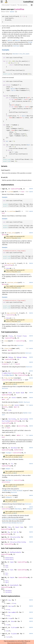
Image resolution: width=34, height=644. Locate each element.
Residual (10, 375)
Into (13, 621)
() (24, 16)
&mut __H (5, 399)
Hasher (14, 398)
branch (6, 507)
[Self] (5, 407)
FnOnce (8, 268)
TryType (8, 453)
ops (12, 9)
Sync (12, 570)
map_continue (12, 313)
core (8, 9)
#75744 (19, 238)
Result (18, 364)
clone (6, 341)
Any (10, 600)
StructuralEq (15, 537)
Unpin (12, 577)
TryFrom (14, 627)
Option (4, 235)
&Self (10, 350)
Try (3, 375)
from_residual (9, 378)
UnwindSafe (14, 585)
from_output (8, 495)
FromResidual (7, 373)
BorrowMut (12, 612)
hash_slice (8, 405)
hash (6, 398)
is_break (10, 192)
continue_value (12, 282)
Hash (10, 393)
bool (23, 192)
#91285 (20, 457)
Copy (9, 527)
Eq (9, 532)
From (10, 618)
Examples (6, 50)
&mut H (16, 407)
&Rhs (18, 435)
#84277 (15, 384)
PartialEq (12, 419)
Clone (11, 336)
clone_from (8, 348)
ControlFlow (28, 2)
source (12, 12)
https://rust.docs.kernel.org (15, 643)
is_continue (11, 211)
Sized (9, 410)
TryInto (14, 634)
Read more (20, 345)
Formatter (5, 364)
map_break (11, 263)
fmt (5, 362)
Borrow (11, 606)
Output (8, 469)
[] (16, 12)
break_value (11, 233)
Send (12, 562)
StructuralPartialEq (18, 542)
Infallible (17, 380)
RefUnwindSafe (16, 552)
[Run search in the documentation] (16, 5)
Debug (11, 357)
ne (5, 435)
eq (5, 426)
